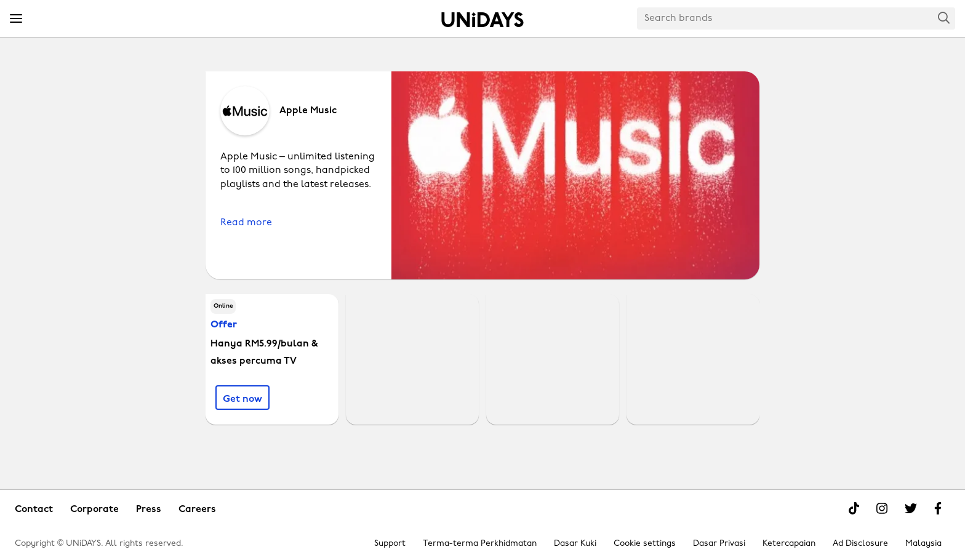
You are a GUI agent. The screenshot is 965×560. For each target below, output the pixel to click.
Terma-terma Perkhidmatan (480, 544)
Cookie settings (645, 544)
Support (390, 544)
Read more (246, 223)
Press (149, 510)
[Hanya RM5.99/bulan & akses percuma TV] (242, 398)
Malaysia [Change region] (923, 544)
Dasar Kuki (575, 544)
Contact (34, 510)
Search (944, 18)
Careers (197, 510)
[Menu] (16, 19)
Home (482, 20)
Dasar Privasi (719, 544)
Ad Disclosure (860, 544)
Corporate (94, 510)
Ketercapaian (789, 544)
